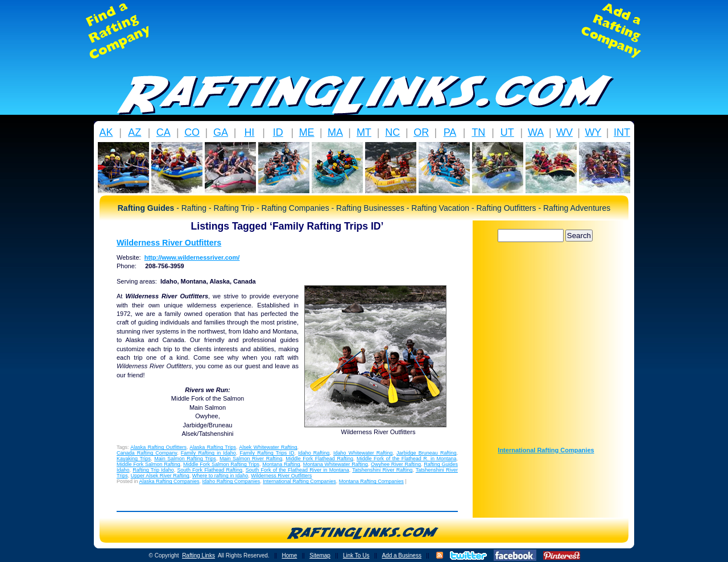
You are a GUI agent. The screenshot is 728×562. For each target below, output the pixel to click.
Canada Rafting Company (147, 453)
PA (450, 132)
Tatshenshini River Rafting (382, 470)
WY (593, 132)
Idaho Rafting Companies (231, 481)
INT (622, 132)
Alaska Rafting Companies (169, 481)
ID (278, 132)
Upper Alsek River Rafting (160, 476)
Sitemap (320, 555)
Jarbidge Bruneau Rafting (426, 453)
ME (307, 132)
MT (364, 132)
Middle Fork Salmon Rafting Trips (221, 464)
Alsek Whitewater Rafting (268, 447)
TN (478, 132)
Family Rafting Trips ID (267, 453)
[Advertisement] (364, 31)
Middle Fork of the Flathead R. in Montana (406, 459)
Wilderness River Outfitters (169, 243)
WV (564, 132)
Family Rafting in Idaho (208, 453)
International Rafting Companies (299, 481)
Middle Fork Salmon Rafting (148, 464)
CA (164, 132)
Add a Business (402, 555)
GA (221, 132)
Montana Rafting (281, 464)
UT (507, 132)
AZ (135, 132)
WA (536, 132)
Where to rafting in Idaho (220, 476)
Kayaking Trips (134, 459)
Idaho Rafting (314, 453)
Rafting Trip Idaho (153, 470)
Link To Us (356, 555)
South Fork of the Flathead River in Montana (297, 470)
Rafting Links (198, 555)
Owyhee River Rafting (396, 464)
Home (290, 555)
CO (192, 132)
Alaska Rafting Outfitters (158, 447)
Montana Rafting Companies (371, 481)
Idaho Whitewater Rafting (363, 453)
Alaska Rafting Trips (213, 447)
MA (335, 132)
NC (392, 132)
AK (106, 132)
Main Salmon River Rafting (251, 459)
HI (249, 132)
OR (421, 132)
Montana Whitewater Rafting (336, 464)
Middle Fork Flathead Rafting (319, 459)
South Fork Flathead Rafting (210, 470)
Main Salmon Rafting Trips (185, 459)
